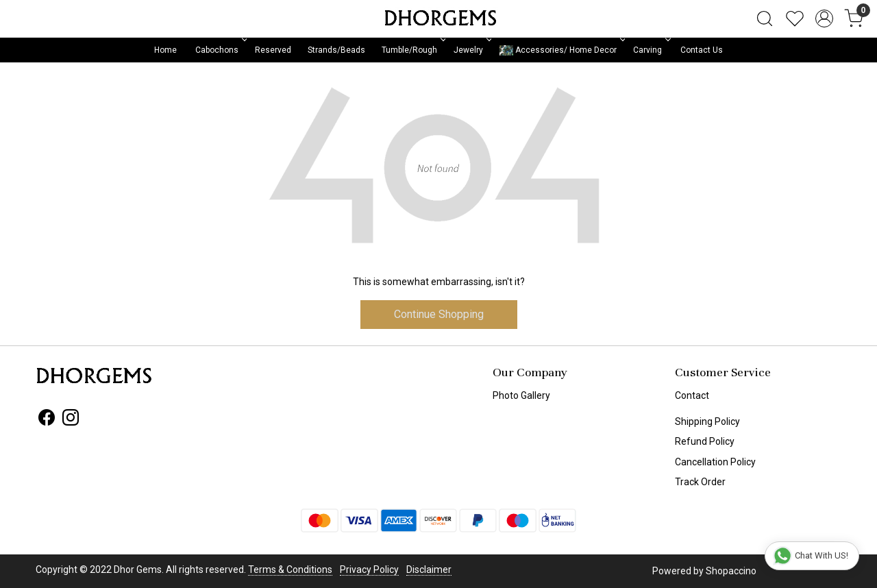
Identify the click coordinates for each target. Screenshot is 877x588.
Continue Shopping (439, 314)
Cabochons (220, 50)
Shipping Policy (707, 421)
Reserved (273, 50)
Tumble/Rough (412, 50)
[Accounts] (824, 19)
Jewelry (471, 50)
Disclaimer (429, 569)
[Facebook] (47, 420)
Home (165, 50)
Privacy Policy (369, 569)
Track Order (700, 482)
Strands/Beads (336, 50)
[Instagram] (71, 420)
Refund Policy (705, 441)
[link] (765, 19)
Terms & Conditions (290, 569)
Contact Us (702, 50)
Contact (692, 395)
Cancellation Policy (715, 462)
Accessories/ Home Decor (561, 50)
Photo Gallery (521, 395)
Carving (651, 50)
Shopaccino (731, 571)
